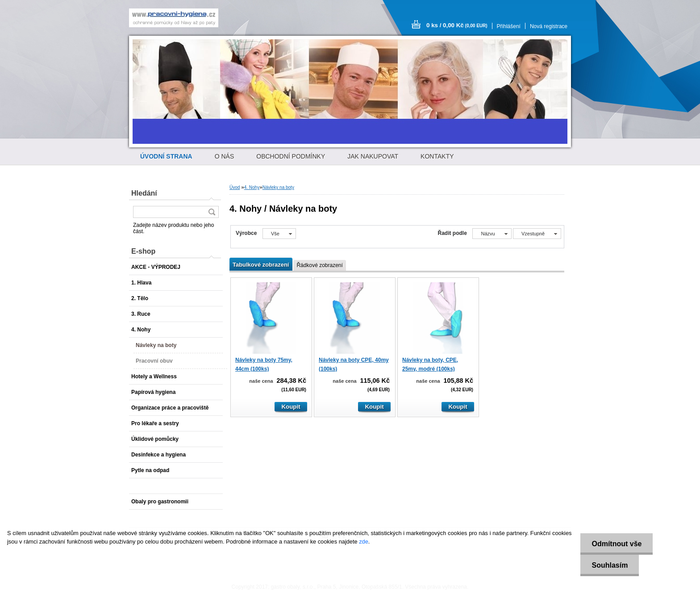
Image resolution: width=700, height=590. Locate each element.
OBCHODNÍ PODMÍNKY (291, 156)
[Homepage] (166, 156)
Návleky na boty (278, 187)
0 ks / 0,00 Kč (457, 25)
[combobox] (492, 234)
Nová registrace (549, 26)
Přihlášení (509, 26)
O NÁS (225, 156)
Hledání (144, 193)
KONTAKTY (437, 156)
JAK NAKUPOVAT (373, 156)
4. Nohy (252, 187)
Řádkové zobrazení (319, 265)
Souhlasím (610, 565)
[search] (212, 212)
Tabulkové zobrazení (261, 265)
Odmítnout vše (617, 544)
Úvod (235, 187)
